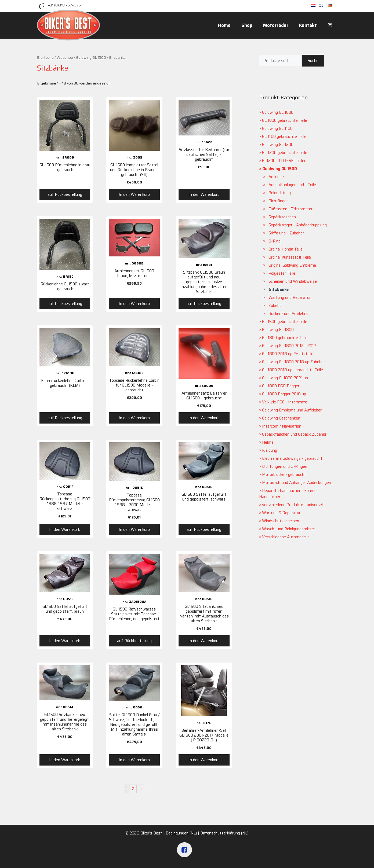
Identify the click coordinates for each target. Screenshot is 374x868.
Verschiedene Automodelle (286, 537)
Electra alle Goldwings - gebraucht (292, 458)
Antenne (276, 177)
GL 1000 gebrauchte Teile (285, 120)
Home (224, 25)
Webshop (65, 57)
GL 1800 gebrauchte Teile (285, 338)
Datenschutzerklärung (220, 833)
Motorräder (276, 25)
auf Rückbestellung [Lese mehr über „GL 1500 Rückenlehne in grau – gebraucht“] (65, 194)
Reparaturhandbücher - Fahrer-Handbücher (288, 494)
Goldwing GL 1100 (277, 128)
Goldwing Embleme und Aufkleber (292, 410)
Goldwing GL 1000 (278, 112)
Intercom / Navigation (282, 426)
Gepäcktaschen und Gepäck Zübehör (294, 434)
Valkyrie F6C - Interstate (285, 402)
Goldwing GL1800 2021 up (285, 378)
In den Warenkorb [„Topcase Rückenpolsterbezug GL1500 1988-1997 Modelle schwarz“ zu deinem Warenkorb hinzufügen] (65, 529)
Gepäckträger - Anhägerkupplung (298, 225)
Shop (247, 25)
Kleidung (270, 450)
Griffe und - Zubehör (286, 233)
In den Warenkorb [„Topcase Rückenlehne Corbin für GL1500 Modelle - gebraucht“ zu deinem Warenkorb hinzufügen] (134, 418)
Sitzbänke (279, 289)
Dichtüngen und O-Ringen (285, 466)
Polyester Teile (282, 273)
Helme (268, 442)
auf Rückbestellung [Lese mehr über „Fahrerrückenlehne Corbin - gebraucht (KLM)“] (65, 418)
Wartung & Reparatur (281, 513)
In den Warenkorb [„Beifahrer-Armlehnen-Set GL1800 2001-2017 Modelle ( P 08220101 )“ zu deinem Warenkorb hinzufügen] (204, 760)
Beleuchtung (280, 193)
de (333, 5)
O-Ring (275, 241)
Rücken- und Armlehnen (290, 314)
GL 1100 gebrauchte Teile (284, 137)
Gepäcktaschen (282, 217)
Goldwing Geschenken (281, 418)
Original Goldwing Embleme (292, 265)
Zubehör (276, 306)
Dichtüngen (279, 201)
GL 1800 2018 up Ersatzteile (288, 354)
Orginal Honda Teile (286, 249)
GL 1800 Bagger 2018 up (284, 394)
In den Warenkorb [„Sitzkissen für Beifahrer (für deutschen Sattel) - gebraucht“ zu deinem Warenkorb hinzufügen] (204, 194)
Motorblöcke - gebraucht (284, 475)
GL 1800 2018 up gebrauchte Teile (293, 370)
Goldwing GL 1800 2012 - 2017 (289, 346)
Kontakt (308, 25)
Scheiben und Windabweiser (293, 281)
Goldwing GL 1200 (278, 145)
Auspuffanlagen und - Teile (292, 185)
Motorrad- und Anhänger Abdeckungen (297, 483)
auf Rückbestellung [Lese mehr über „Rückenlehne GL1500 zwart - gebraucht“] (65, 304)
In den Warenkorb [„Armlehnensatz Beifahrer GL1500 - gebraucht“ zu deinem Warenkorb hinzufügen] (204, 418)
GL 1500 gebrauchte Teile (285, 322)
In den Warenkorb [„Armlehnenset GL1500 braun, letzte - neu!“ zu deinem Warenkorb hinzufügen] (134, 304)
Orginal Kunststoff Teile (290, 257)
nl (315, 5)
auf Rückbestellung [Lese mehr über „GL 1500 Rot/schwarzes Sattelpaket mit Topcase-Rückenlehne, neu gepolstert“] (134, 641)
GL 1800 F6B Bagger (281, 386)
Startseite (45, 57)
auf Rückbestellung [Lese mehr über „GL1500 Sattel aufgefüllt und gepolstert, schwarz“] (204, 529)
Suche (313, 61)
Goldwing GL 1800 (278, 330)
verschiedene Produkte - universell (293, 505)
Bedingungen (177, 833)
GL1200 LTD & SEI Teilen (284, 161)
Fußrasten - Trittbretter (291, 209)
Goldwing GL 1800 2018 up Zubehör (293, 362)
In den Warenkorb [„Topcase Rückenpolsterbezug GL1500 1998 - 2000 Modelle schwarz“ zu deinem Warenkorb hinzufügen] (134, 529)
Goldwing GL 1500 (91, 57)
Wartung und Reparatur (290, 297)
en (324, 5)
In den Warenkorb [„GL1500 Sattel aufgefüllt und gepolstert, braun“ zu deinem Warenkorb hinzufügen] (65, 641)
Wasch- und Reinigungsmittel (288, 529)
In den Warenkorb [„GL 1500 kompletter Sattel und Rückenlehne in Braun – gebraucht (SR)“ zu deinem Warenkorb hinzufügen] (134, 194)
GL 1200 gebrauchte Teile (285, 153)
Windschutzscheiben (281, 521)
